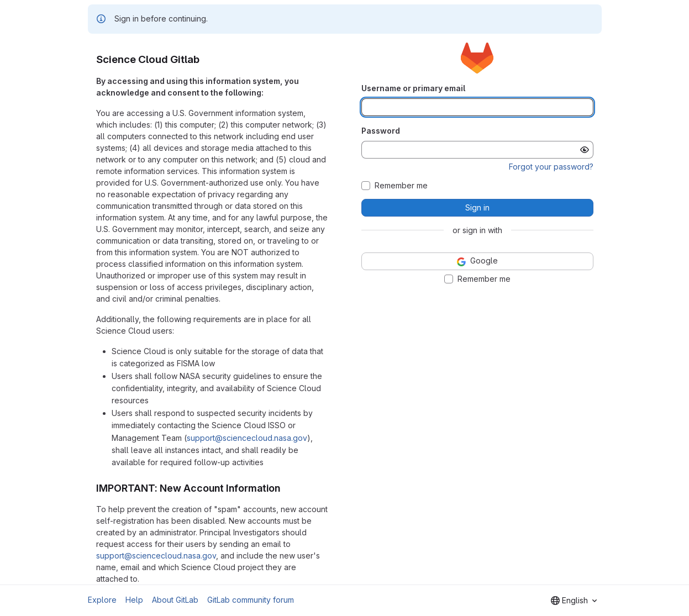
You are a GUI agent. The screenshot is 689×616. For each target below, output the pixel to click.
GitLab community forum (251, 600)
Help (134, 600)
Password (381, 131)
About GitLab (175, 600)
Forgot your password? (551, 167)
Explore (102, 600)
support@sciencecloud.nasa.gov (247, 438)
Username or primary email (413, 88)
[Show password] (585, 150)
